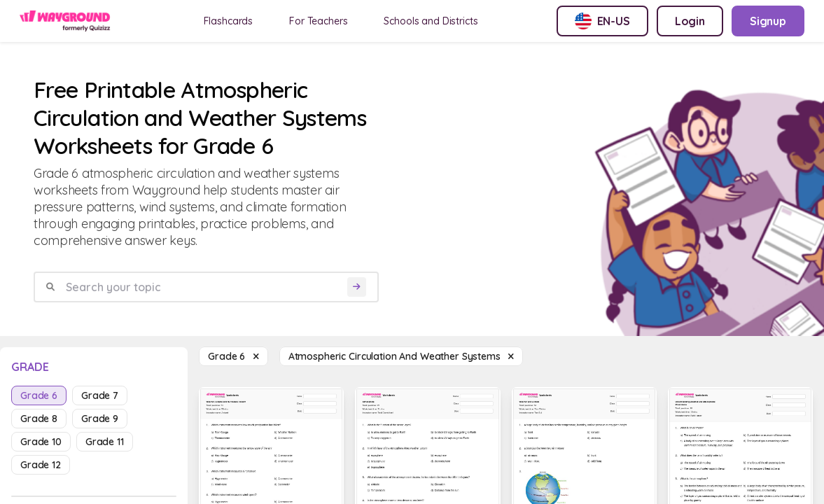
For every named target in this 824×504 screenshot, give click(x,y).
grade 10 (41, 442)
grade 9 (100, 419)
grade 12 (41, 465)
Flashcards (229, 21)
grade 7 (100, 395)
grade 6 (39, 395)
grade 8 (39, 419)
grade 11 (105, 442)
